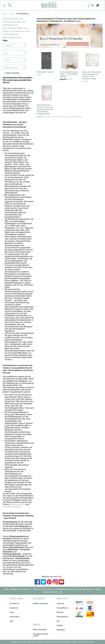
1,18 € (40, 75)
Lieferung (60, 604)
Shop (12, 14)
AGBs (12, 612)
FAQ (58, 621)
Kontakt (60, 625)
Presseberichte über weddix (41, 635)
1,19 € (40, 117)
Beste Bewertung (11, 68)
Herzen (7, 60)
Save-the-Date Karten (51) (15, 28)
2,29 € (67, 79)
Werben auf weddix (41, 604)
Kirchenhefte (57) (11, 34)
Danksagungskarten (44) (14, 22)
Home (5, 14)
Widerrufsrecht (62, 617)
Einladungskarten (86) (13, 19)
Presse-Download (40, 630)
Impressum (14, 608)
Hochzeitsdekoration (12, 507)
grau (6, 53)
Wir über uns (14, 604)
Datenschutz (14, 617)
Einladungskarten (17, 504)
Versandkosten (62, 608)
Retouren (60, 612)
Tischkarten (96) (10, 25)
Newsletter (61, 630)
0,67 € (86, 81)
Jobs (11, 621)
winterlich (8, 46)
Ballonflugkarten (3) (12, 38)
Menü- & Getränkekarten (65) (16, 31)
